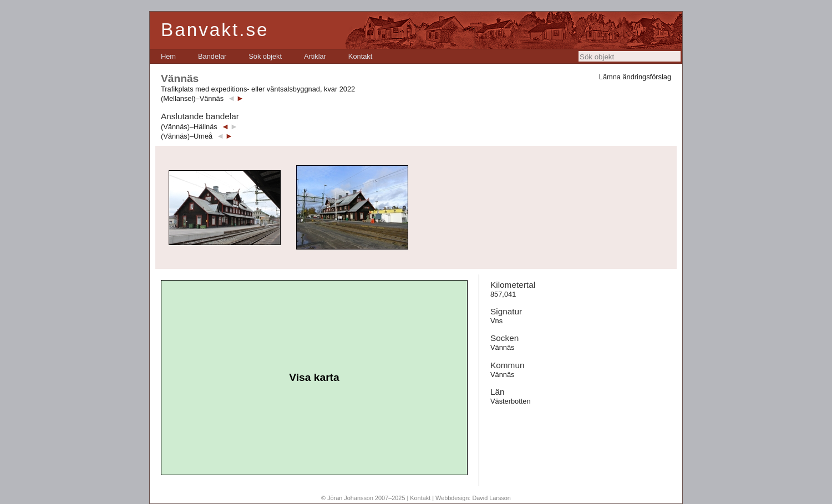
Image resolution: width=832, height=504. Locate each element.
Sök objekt (265, 56)
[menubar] (267, 56)
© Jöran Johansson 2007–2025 (363, 498)
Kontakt (360, 56)
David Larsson (491, 498)
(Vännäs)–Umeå (187, 136)
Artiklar (315, 56)
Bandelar (212, 56)
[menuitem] (168, 56)
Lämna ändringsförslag (635, 77)
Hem (168, 56)
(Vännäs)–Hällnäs (189, 127)
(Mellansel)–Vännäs (192, 98)
